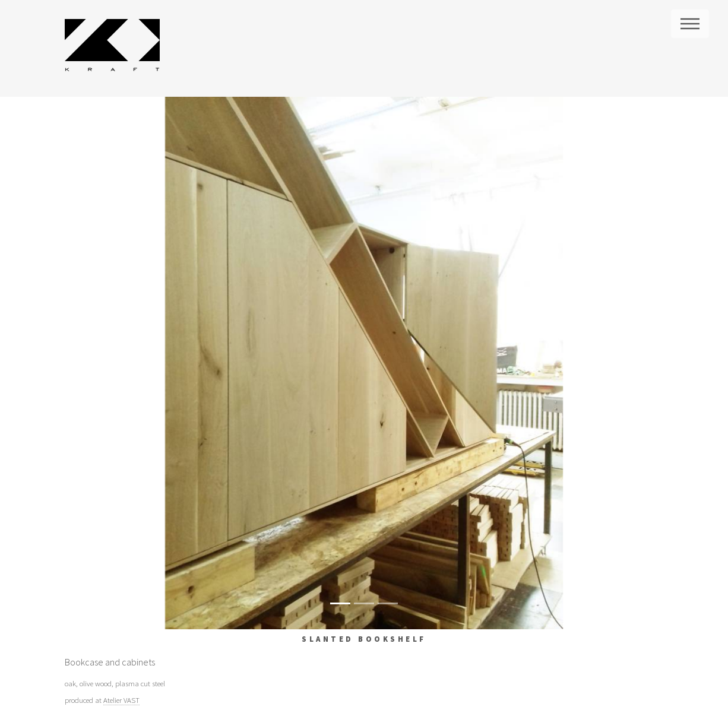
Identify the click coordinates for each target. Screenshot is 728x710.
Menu (690, 24)
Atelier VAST (121, 700)
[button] (110, 363)
